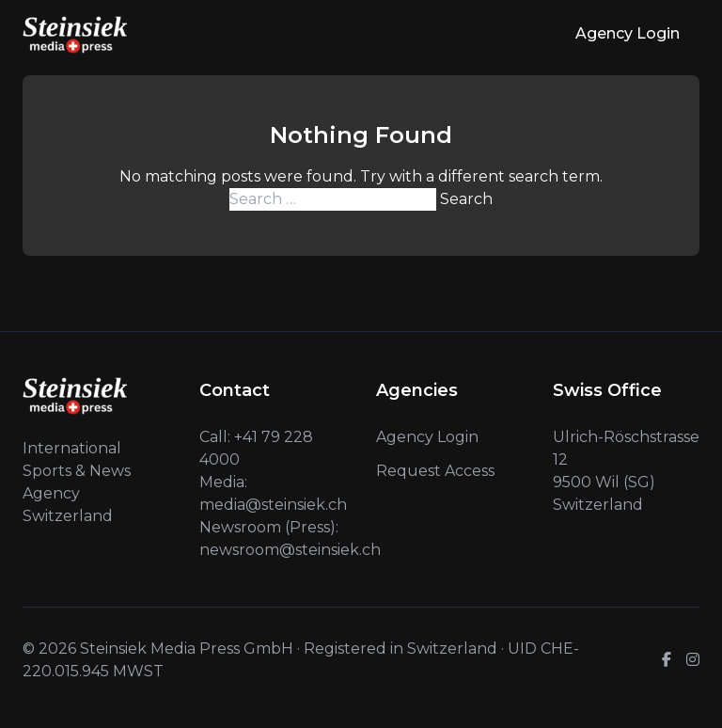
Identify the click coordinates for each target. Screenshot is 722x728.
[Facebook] (667, 660)
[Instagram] (693, 660)
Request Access (435, 471)
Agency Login (628, 33)
